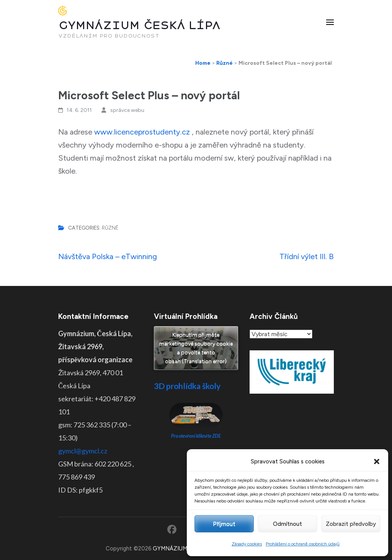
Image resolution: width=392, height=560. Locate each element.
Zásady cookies (247, 544)
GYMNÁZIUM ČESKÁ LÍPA (139, 25)
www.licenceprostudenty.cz (142, 132)
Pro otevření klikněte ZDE (196, 436)
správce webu (127, 110)
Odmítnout (287, 524)
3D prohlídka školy (187, 386)
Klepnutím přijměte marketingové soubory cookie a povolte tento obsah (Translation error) (196, 348)
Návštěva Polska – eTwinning (108, 256)
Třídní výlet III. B (307, 256)
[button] (377, 461)
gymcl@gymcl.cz (83, 451)
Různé (110, 228)
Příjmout (224, 524)
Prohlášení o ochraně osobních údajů (303, 544)
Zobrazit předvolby (351, 524)
